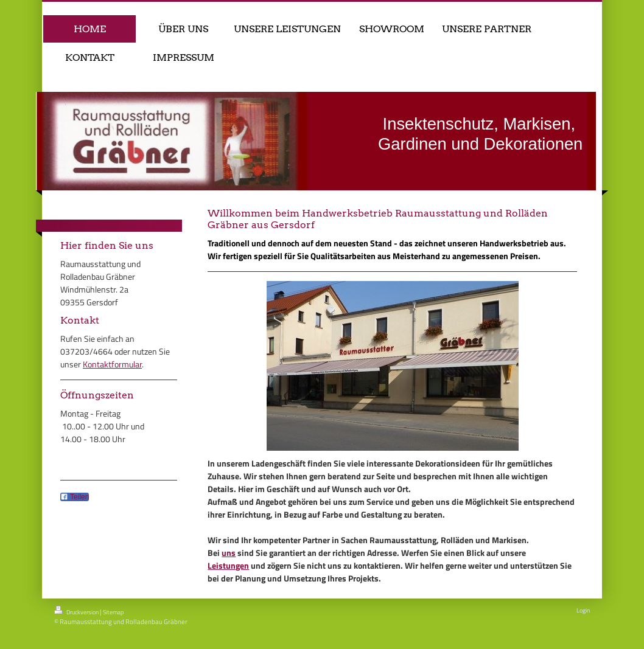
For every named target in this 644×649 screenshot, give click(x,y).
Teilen (75, 497)
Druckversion (77, 611)
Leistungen (228, 565)
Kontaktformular (112, 364)
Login (583, 610)
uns (229, 553)
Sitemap (113, 612)
